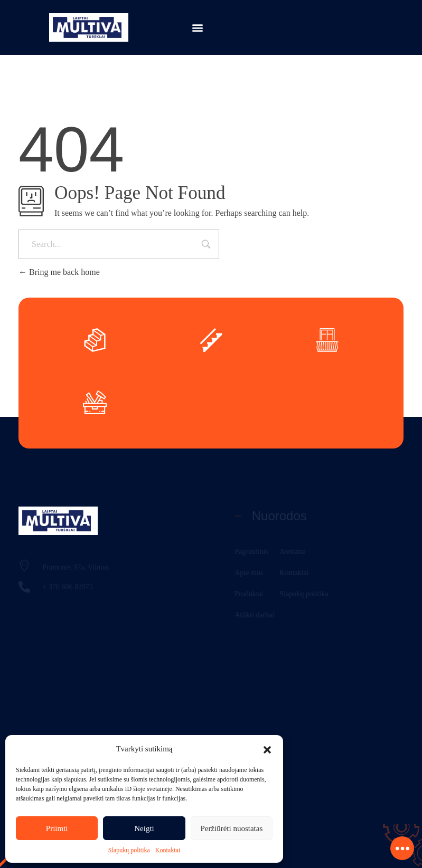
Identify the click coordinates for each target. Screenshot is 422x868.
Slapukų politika (129, 850)
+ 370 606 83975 (332, 19)
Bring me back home (59, 272)
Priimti (57, 828)
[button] (267, 749)
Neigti (144, 828)
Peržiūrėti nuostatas (231, 828)
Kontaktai (168, 850)
